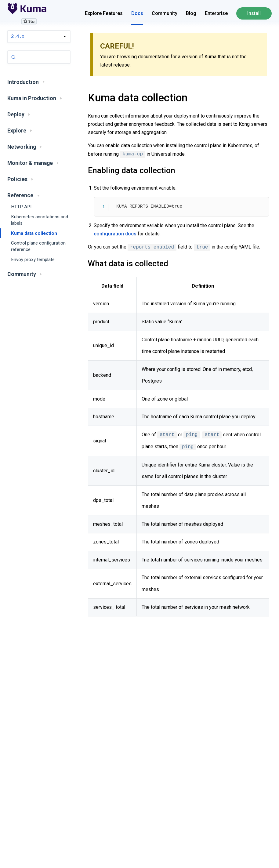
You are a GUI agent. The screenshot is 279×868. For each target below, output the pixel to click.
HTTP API (21, 207)
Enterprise (216, 13)
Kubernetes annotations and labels (40, 220)
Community (165, 13)
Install (254, 13)
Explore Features (104, 13)
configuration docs (115, 234)
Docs (137, 13)
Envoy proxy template (33, 260)
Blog (191, 13)
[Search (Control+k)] (39, 57)
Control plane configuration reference (38, 246)
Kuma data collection (34, 233)
